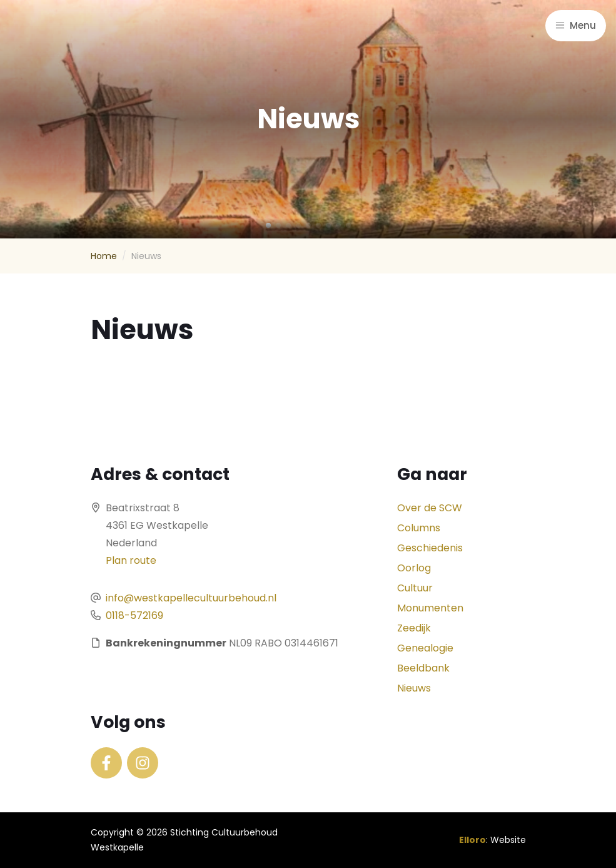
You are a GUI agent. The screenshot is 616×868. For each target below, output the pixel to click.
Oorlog (414, 568)
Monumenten (430, 608)
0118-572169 (134, 615)
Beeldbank (423, 668)
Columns (419, 528)
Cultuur (415, 588)
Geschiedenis (430, 548)
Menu (576, 25)
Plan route (131, 560)
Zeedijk (414, 628)
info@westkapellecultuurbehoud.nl (191, 598)
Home (104, 256)
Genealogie (425, 648)
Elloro (472, 840)
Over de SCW (430, 508)
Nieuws (414, 688)
